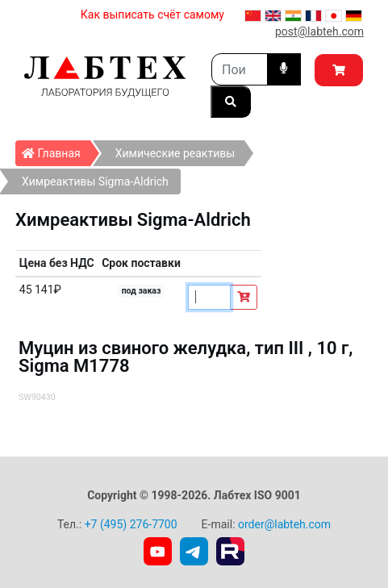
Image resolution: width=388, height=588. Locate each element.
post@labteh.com (319, 31)
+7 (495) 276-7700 (131, 524)
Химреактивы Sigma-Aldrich (95, 181)
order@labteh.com (284, 524)
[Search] (240, 69)
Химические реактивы (175, 153)
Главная (56, 150)
